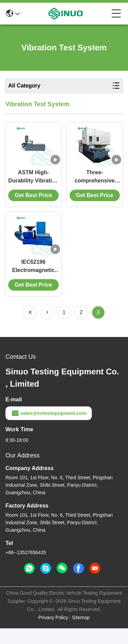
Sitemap (81, 633)
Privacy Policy (53, 633)
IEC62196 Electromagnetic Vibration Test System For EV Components (33, 282)
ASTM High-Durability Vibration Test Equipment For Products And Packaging (33, 185)
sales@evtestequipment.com (49, 429)
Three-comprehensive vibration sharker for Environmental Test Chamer (95, 185)
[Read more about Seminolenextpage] (30, 328)
